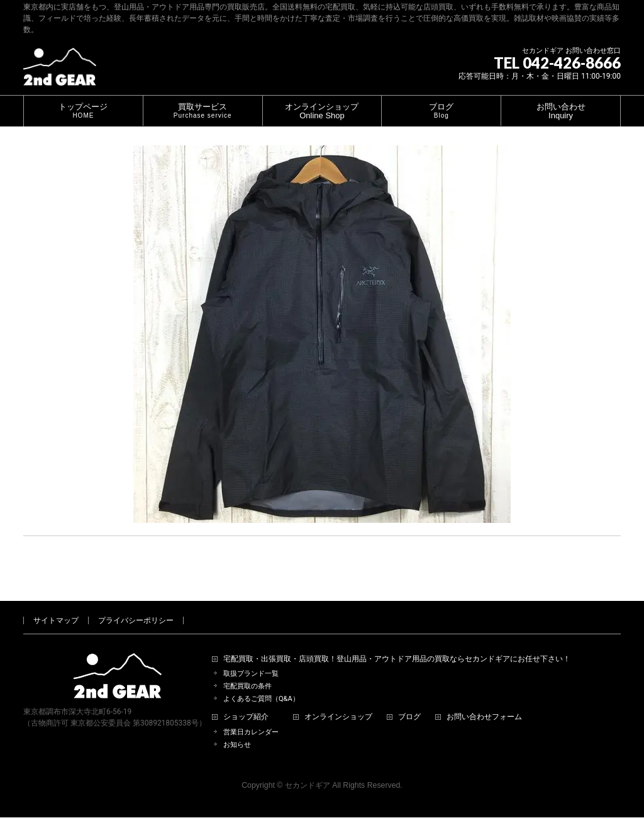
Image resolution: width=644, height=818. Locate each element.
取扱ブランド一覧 (251, 659)
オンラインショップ (338, 703)
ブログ (409, 703)
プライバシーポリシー (136, 606)
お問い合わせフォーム (484, 703)
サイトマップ (56, 606)
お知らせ (237, 730)
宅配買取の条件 (247, 672)
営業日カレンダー (251, 718)
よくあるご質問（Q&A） (261, 684)
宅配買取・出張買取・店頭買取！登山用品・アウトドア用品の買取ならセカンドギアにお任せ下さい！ (397, 645)
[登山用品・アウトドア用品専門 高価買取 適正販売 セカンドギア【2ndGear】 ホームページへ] (60, 71)
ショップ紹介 (246, 703)
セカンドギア (308, 771)
